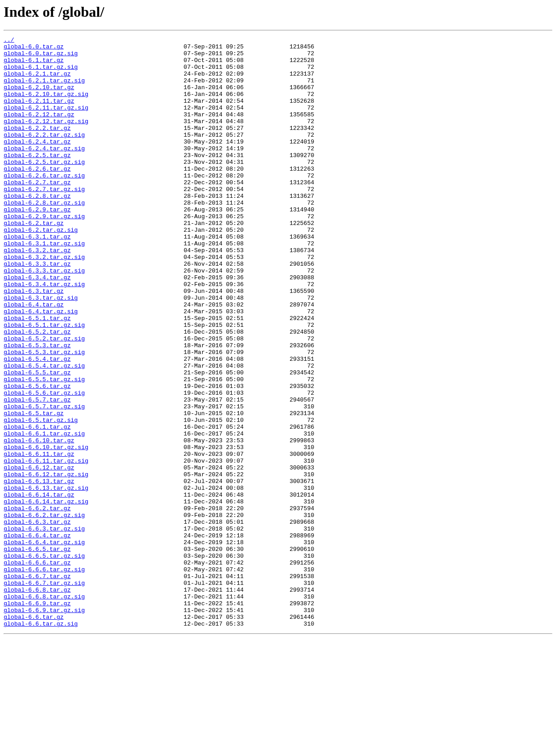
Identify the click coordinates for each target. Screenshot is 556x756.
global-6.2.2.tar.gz (37, 147)
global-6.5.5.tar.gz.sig (44, 448)
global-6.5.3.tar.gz (37, 407)
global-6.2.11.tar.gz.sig (46, 122)
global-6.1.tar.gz (34, 65)
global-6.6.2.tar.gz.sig (44, 611)
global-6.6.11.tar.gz (39, 538)
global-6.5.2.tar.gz (37, 391)
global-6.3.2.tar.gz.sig (44, 301)
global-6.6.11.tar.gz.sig (46, 546)
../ (9, 41)
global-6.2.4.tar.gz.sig (44, 171)
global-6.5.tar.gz (34, 489)
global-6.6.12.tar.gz (39, 554)
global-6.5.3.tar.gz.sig (44, 416)
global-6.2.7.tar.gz (37, 212)
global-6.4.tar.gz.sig (41, 367)
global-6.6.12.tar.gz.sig (46, 562)
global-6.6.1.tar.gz (37, 505)
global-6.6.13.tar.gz (39, 570)
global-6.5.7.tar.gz (37, 473)
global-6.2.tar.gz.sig (41, 269)
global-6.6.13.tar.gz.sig (46, 579)
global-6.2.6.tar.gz (37, 196)
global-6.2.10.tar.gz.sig (46, 106)
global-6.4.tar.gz (34, 359)
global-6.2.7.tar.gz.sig (44, 220)
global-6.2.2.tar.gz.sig (44, 155)
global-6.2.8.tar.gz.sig (44, 236)
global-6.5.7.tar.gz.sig (44, 481)
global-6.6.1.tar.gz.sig (44, 513)
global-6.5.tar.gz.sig (41, 497)
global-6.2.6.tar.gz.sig (44, 204)
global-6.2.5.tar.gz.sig (44, 187)
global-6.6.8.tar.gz (37, 701)
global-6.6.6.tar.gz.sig (44, 676)
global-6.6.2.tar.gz (37, 603)
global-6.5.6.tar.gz (37, 456)
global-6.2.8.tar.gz (37, 228)
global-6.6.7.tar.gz (37, 684)
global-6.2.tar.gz (34, 261)
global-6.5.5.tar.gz (37, 440)
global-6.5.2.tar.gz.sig (44, 399)
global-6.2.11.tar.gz (39, 114)
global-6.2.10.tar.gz (39, 98)
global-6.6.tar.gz (34, 733)
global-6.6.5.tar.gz (37, 652)
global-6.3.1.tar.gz (37, 277)
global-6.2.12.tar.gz (39, 130)
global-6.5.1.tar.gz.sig (44, 383)
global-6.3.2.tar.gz (37, 293)
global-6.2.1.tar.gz (37, 81)
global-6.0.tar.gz (34, 49)
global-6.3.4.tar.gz (37, 326)
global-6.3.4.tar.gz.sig (44, 334)
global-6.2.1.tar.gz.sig (44, 90)
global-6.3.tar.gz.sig (41, 350)
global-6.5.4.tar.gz (37, 424)
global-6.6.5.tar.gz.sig (44, 660)
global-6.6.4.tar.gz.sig (44, 644)
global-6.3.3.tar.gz (37, 310)
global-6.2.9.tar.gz (37, 244)
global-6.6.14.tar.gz (39, 587)
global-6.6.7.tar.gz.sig (44, 693)
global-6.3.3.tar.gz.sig (44, 318)
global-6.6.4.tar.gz (37, 636)
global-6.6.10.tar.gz (39, 522)
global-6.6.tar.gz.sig (41, 742)
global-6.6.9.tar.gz (37, 717)
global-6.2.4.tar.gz (37, 163)
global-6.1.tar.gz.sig (41, 73)
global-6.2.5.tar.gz (37, 179)
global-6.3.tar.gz (34, 342)
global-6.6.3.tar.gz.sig (44, 627)
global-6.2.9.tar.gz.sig (44, 253)
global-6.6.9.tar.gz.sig (44, 725)
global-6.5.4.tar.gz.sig (44, 432)
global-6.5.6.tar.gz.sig (44, 464)
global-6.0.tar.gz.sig (41, 57)
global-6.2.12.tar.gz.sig (46, 139)
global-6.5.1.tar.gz (37, 375)
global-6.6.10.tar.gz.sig (46, 530)
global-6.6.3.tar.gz (37, 619)
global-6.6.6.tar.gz (37, 668)
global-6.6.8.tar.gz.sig (44, 709)
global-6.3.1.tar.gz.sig (44, 285)
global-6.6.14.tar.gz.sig (46, 595)
